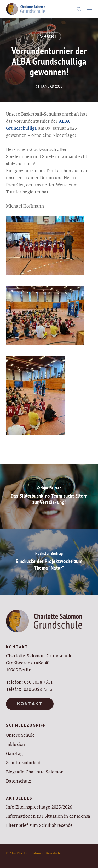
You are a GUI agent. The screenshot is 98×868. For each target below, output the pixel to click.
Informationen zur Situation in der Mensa (48, 816)
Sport (49, 36)
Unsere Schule (21, 735)
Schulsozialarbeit (23, 763)
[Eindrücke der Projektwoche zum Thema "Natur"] (49, 562)
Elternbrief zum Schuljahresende (39, 825)
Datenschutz (19, 781)
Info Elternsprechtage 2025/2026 (39, 807)
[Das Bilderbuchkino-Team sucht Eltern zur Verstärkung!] (49, 497)
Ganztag (14, 753)
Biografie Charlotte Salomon (35, 772)
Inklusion (16, 744)
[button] (89, 9)
